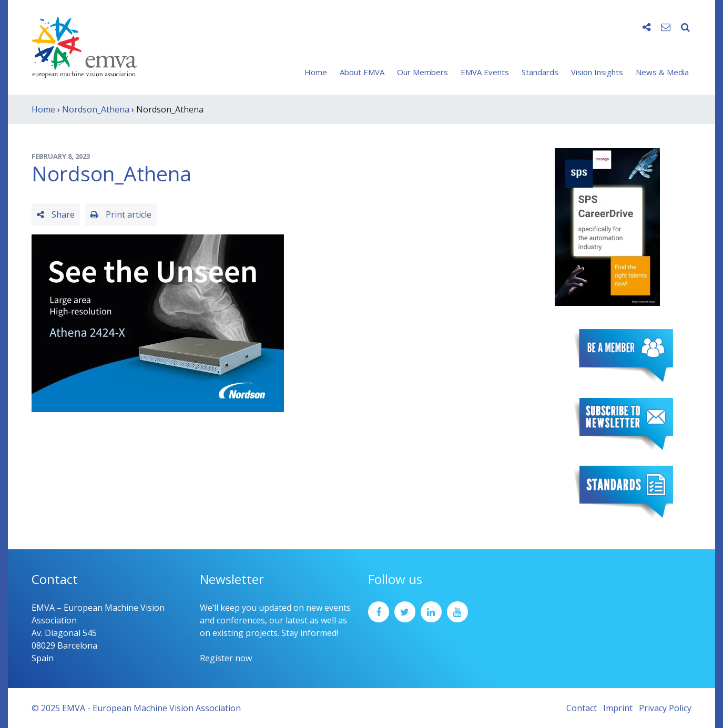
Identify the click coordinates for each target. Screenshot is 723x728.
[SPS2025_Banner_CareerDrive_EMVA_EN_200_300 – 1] (607, 226)
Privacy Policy (665, 708)
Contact (582, 708)
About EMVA (362, 72)
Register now (226, 658)
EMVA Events (485, 72)
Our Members (422, 72)
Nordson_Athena (96, 109)
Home (316, 72)
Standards (540, 72)
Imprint (618, 708)
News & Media (662, 72)
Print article (121, 214)
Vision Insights (597, 72)
